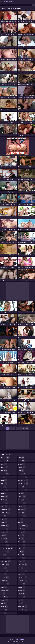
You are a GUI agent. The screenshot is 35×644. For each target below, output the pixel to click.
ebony (4, 522)
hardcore (5, 577)
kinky (3, 603)
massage (22, 474)
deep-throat (6, 509)
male (21, 471)
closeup (4, 503)
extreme (4, 532)
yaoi (21, 603)
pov (21, 519)
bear (4, 487)
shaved (22, 542)
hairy (4, 568)
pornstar (22, 516)
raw (21, 522)
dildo (4, 519)
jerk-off (4, 597)
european (5, 529)
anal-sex (5, 467)
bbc (3, 477)
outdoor (22, 503)
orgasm (22, 496)
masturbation (23, 483)
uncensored (23, 571)
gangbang (5, 551)
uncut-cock (22, 577)
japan (4, 587)
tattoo (21, 558)
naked (21, 487)
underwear (22, 581)
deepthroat (5, 513)
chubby (4, 500)
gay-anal (5, 564)
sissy (21, 551)
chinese (4, 496)
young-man (22, 607)
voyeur (21, 594)
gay (4, 555)
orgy (21, 500)
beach (4, 483)
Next (27, 429)
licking (21, 464)
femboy (4, 542)
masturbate (22, 477)
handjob (5, 571)
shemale (22, 545)
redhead (22, 532)
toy (21, 568)
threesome (23, 564)
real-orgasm (23, 526)
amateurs (5, 461)
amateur (5, 458)
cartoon (4, 490)
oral (21, 493)
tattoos (21, 561)
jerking (4, 600)
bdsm (4, 480)
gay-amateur (6, 561)
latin (21, 458)
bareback (5, 474)
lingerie (22, 467)
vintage (21, 590)
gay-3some (5, 558)
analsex (4, 471)
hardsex (4, 581)
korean (4, 610)
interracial (5, 584)
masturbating (23, 480)
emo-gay (5, 526)
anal (4, 464)
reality (21, 529)
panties (21, 506)
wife (21, 600)
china (4, 493)
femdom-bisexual (7, 548)
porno (21, 513)
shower (21, 548)
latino (21, 461)
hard (4, 574)
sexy (21, 539)
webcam (22, 597)
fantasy (4, 539)
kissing (4, 607)
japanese (5, 590)
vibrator (22, 587)
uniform (22, 584)
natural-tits (22, 490)
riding (21, 535)
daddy (4, 506)
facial (4, 535)
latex (3, 613)
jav (3, 594)
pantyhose (22, 509)
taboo (21, 555)
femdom (5, 545)
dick (3, 516)
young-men (22, 610)
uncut (21, 574)
